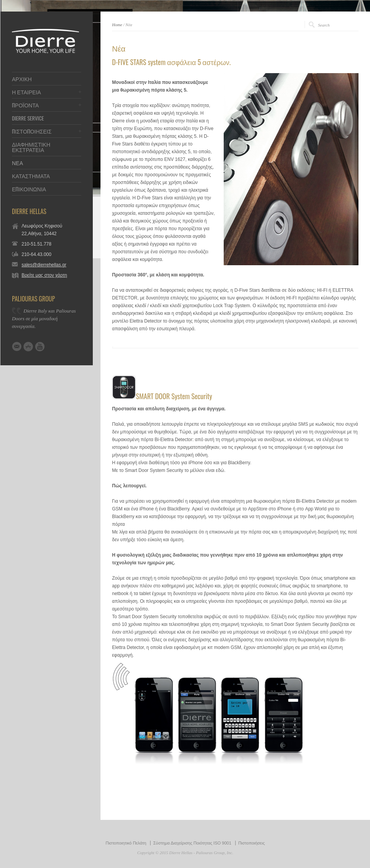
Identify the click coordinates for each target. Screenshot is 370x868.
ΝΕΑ (18, 163)
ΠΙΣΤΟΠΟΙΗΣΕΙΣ (32, 131)
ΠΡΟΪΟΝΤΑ (25, 105)
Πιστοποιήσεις (252, 843)
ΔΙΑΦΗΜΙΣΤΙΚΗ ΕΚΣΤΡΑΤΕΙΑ (31, 147)
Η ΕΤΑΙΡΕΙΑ (26, 92)
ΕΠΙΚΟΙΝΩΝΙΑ (29, 189)
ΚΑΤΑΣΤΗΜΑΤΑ (31, 176)
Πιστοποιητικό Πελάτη (126, 843)
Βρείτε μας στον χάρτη (44, 275)
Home (117, 25)
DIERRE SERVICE (28, 118)
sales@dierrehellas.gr (44, 265)
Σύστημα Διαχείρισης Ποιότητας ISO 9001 (192, 843)
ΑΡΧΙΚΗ (22, 79)
